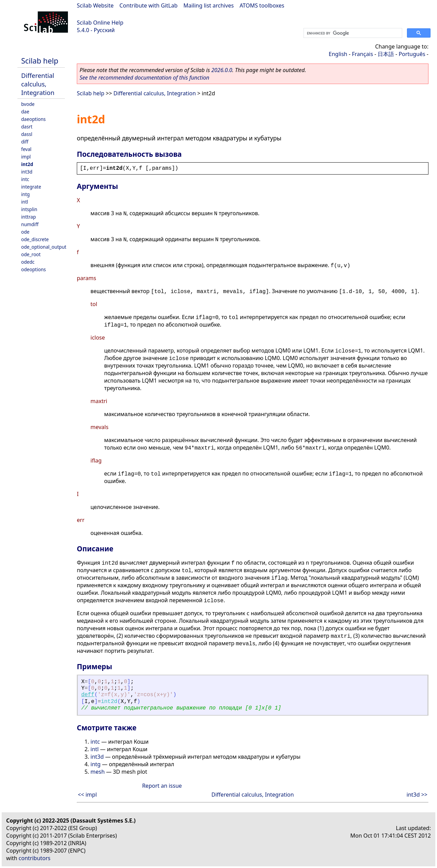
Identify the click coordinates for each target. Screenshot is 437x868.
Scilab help (40, 61)
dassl (27, 134)
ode (25, 232)
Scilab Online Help (100, 23)
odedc (28, 262)
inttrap (29, 217)
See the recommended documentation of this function (144, 78)
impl (26, 157)
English (338, 54)
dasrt (27, 127)
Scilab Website (95, 5)
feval (26, 149)
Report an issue (162, 786)
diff (25, 142)
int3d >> (417, 795)
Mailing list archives (208, 5)
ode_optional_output (44, 247)
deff (88, 695)
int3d (27, 172)
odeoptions (33, 269)
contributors (35, 858)
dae (25, 112)
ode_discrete (35, 239)
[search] (352, 33)
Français (363, 54)
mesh (98, 772)
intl (25, 202)
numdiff (30, 224)
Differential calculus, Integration (38, 84)
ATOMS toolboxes (262, 5)
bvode (28, 104)
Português (412, 54)
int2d (27, 164)
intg (25, 194)
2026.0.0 (222, 70)
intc (25, 179)
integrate (31, 187)
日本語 (386, 54)
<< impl (87, 795)
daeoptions (33, 119)
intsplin (29, 209)
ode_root (31, 254)
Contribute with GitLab (149, 5)
